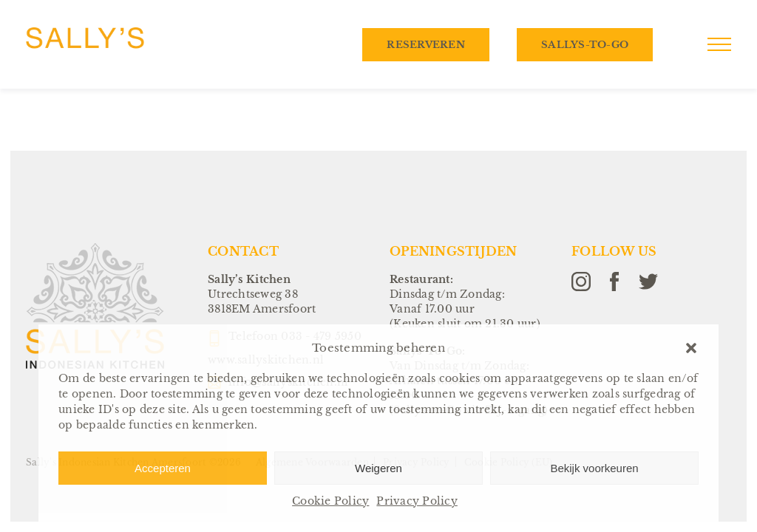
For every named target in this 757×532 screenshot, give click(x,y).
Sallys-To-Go (585, 45)
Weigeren (378, 468)
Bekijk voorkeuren (594, 468)
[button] (691, 348)
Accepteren (163, 468)
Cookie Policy (330, 501)
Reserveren (426, 45)
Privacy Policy (417, 501)
